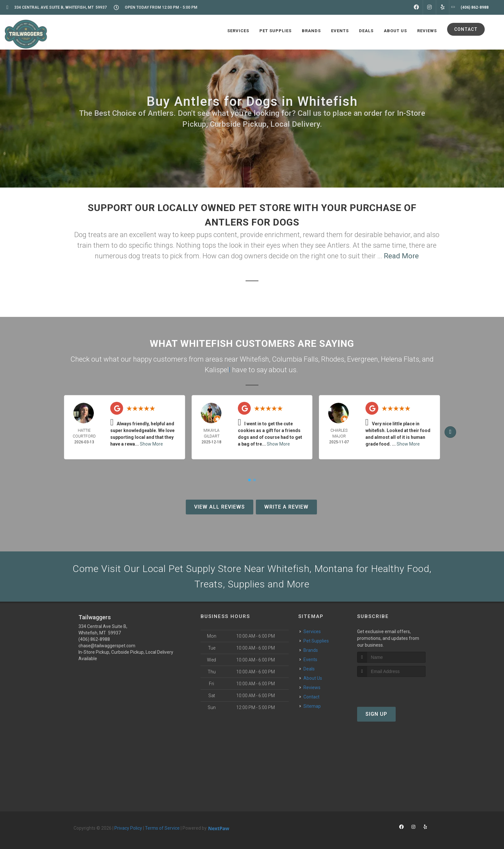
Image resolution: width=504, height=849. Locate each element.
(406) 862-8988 (94, 639)
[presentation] (391, 689)
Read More (401, 256)
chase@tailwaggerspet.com (107, 646)
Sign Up (376, 714)
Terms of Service (162, 828)
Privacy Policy (128, 828)
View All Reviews (220, 507)
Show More (151, 444)
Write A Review (286, 507)
